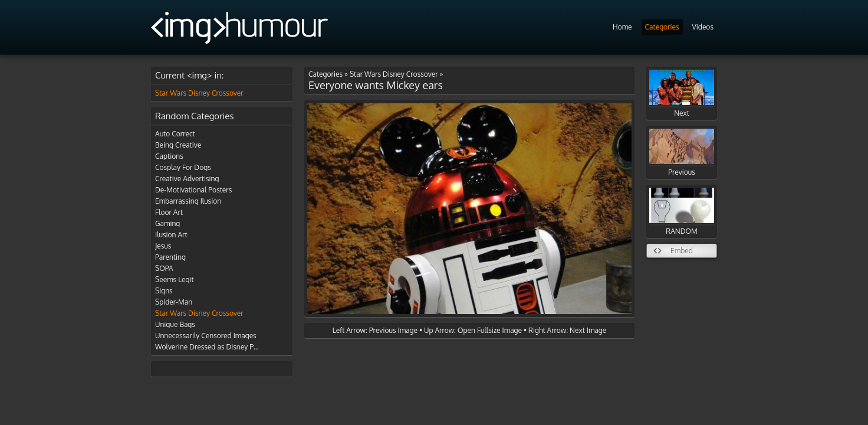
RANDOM (682, 212)
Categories (662, 27)
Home (622, 27)
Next (682, 94)
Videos (703, 27)
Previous (682, 153)
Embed (682, 251)
